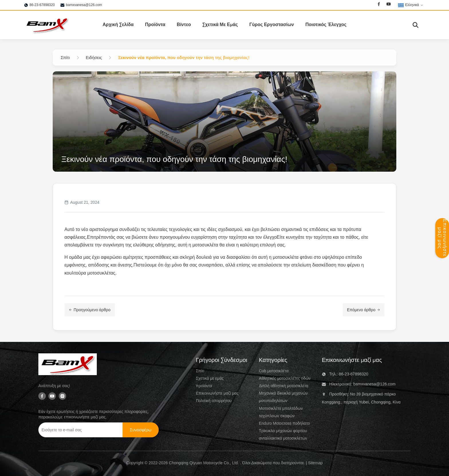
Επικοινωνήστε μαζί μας (217, 393)
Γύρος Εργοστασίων (272, 25)
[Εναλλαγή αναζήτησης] (415, 25)
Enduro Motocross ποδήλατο (284, 423)
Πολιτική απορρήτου (214, 401)
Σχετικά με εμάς (210, 378)
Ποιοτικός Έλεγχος (326, 25)
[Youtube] (389, 5)
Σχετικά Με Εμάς (220, 25)
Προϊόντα (155, 25)
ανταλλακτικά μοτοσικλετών (283, 438)
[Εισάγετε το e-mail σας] (81, 430)
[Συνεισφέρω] (141, 430)
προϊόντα (204, 386)
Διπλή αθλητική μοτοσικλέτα (284, 386)
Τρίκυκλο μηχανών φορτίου (283, 431)
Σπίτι (200, 371)
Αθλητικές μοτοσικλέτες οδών (285, 378)
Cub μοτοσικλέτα (274, 371)
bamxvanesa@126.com (84, 5)
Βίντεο (184, 25)
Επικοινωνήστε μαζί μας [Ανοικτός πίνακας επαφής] (442, 238)
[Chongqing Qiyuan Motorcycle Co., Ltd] (68, 365)
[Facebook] (379, 5)
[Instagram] (62, 396)
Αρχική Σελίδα (118, 25)
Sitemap (315, 463)
